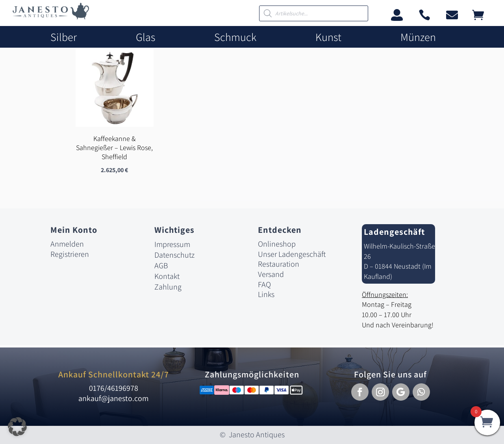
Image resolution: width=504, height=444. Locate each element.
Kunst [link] (328, 37)
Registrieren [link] (70, 254)
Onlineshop (277, 244)
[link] (51, 17)
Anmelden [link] (67, 244)
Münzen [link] (418, 37)
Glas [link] (145, 37)
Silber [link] (64, 37)
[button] (360, 392)
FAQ (264, 284)
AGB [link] (161, 266)
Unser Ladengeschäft (292, 254)
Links (266, 294)
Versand (271, 274)
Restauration (279, 264)
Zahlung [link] (168, 287)
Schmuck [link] (235, 37)
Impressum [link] (172, 244)
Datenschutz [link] (174, 255)
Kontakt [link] (167, 276)
